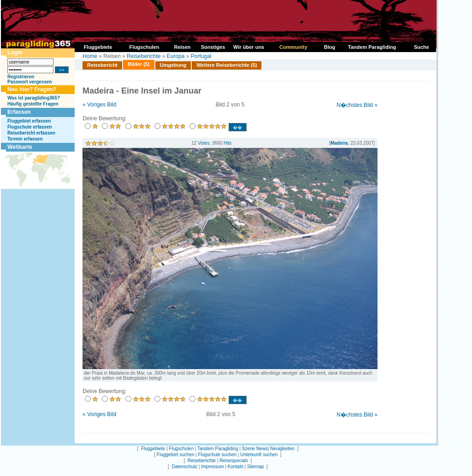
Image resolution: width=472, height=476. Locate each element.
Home (90, 56)
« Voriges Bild (99, 105)
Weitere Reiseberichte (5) (227, 65)
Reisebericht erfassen (31, 133)
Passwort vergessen (30, 82)
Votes (204, 143)
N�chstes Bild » (357, 105)
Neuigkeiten (282, 449)
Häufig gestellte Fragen (33, 104)
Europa (176, 56)
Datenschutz (184, 467)
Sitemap (256, 467)
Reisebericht (102, 65)
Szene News (255, 449)
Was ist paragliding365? (34, 98)
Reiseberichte (144, 56)
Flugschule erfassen (30, 127)
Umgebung (173, 65)
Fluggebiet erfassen (29, 121)
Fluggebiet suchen (176, 455)
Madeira (339, 143)
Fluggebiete (153, 449)
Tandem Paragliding (218, 449)
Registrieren (21, 77)
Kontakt (236, 467)
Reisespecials (234, 461)
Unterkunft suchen (259, 455)
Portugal (201, 56)
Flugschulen (181, 449)
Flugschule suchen (217, 455)
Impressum (212, 467)
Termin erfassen (25, 139)
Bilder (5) (139, 64)
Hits (227, 143)
